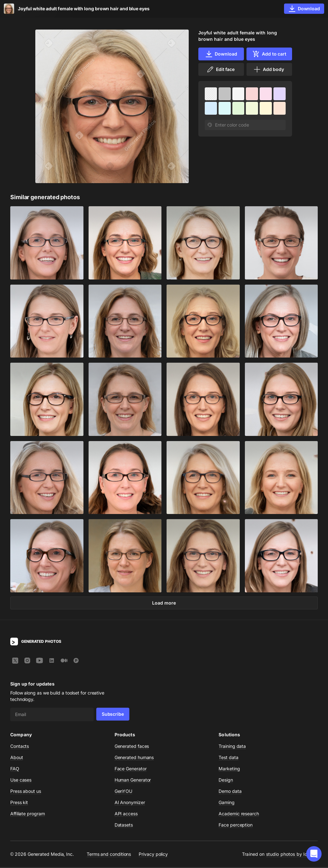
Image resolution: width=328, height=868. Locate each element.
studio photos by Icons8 (292, 855)
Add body (269, 69)
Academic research (239, 815)
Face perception (236, 826)
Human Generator (133, 781)
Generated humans (134, 758)
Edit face (220, 69)
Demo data (230, 792)
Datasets (124, 826)
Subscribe (113, 715)
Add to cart (269, 54)
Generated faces (132, 747)
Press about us (26, 792)
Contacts (20, 747)
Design (226, 781)
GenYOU (124, 792)
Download (221, 54)
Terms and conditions (109, 855)
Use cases (21, 781)
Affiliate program (28, 815)
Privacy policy (153, 855)
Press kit (19, 803)
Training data (232, 747)
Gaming (227, 803)
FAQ (15, 770)
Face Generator (131, 770)
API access (126, 815)
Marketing (229, 770)
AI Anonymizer (130, 803)
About (17, 758)
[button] (314, 854)
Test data (228, 758)
